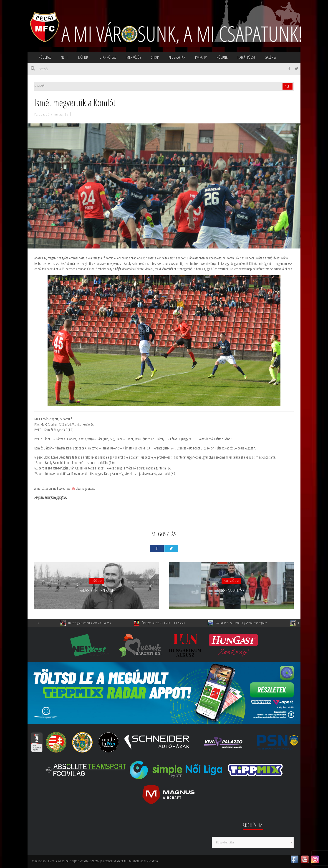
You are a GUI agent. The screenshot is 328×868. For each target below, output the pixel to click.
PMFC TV (201, 57)
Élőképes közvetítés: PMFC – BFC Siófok (170, 623)
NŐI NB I (84, 57)
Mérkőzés (134, 57)
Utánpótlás (108, 57)
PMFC (51, 861)
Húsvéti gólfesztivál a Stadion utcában (96, 623)
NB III (65, 57)
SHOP (155, 57)
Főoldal (45, 57)
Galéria (270, 57)
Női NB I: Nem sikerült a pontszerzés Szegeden (248, 623)
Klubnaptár (177, 57)
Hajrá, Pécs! (246, 57)
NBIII (288, 86)
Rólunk (222, 57)
